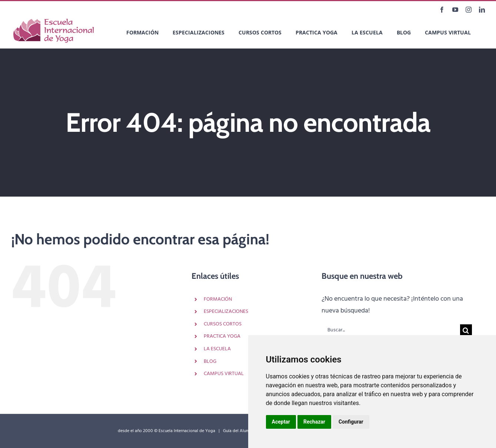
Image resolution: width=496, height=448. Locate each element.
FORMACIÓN (218, 299)
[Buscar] (466, 330)
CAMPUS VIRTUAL (224, 374)
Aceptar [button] (281, 422)
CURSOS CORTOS (223, 324)
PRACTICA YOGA (222, 336)
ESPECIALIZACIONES (226, 312)
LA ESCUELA (217, 349)
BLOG (210, 362)
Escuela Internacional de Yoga (187, 431)
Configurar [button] (351, 422)
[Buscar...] (391, 330)
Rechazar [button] (314, 422)
